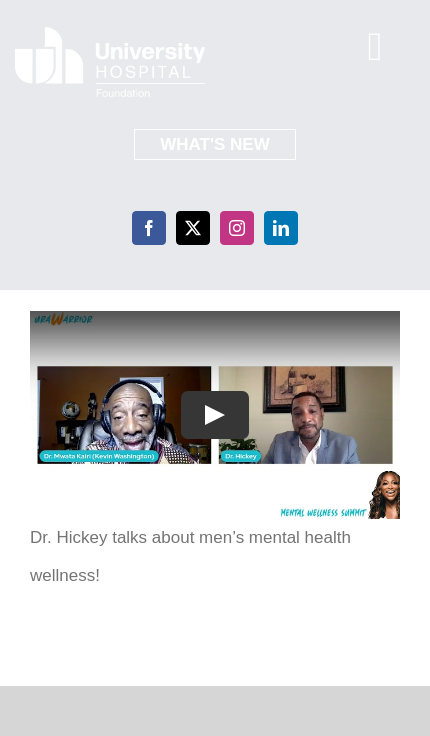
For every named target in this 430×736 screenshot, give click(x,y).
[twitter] (193, 228)
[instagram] (237, 228)
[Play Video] (215, 415)
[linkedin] (281, 228)
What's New (215, 144)
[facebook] (149, 228)
